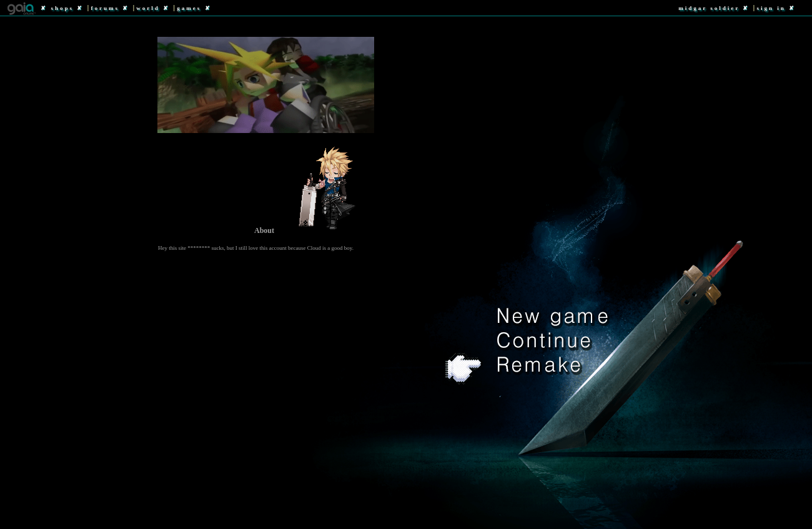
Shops (63, 8)
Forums (105, 8)
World (148, 8)
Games (189, 8)
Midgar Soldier (709, 8)
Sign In (771, 8)
